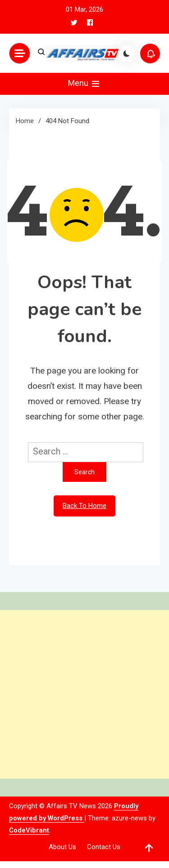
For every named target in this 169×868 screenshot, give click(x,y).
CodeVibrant (29, 830)
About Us (62, 847)
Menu (84, 84)
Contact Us (104, 847)
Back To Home (84, 506)
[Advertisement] (84, 694)
